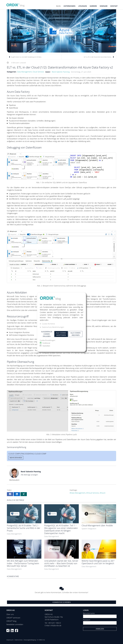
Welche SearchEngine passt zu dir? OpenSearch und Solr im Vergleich (98, 562)
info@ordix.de (56, 625)
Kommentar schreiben (62, 602)
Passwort (87, 620)
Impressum (10, 640)
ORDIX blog (11, 621)
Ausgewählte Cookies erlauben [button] (47, 334)
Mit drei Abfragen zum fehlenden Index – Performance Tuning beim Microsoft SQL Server (23, 563)
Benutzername (89, 613)
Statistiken (46, 346)
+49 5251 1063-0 (54, 623)
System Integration (89, 529)
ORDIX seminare (13, 618)
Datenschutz (19, 640)
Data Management (24, 72)
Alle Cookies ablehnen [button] (76, 334)
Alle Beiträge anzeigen (29, 475)
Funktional (46, 343)
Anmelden (100, 629)
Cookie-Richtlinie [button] (48, 324)
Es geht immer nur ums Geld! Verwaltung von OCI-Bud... (25, 57)
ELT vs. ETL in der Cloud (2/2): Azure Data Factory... (99, 57)
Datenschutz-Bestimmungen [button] (53, 327)
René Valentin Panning (61, 72)
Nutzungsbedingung (30, 640)
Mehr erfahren (16, 458)
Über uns (10, 614)
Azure (103, 493)
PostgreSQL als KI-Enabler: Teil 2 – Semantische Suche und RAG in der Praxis (24, 528)
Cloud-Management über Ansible (97, 525)
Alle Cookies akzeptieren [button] (61, 334)
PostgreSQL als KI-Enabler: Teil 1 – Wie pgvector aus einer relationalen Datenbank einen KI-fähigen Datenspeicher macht (61, 529)
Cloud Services (38, 72)
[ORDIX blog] (16, 4)
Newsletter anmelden (15, 624)
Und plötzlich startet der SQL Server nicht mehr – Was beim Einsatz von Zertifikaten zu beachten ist (61, 563)
